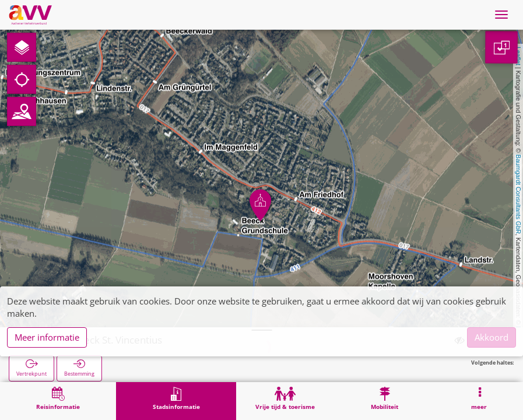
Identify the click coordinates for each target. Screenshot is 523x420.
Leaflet (518, 56)
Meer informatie (47, 337)
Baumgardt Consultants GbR (518, 194)
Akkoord (492, 337)
